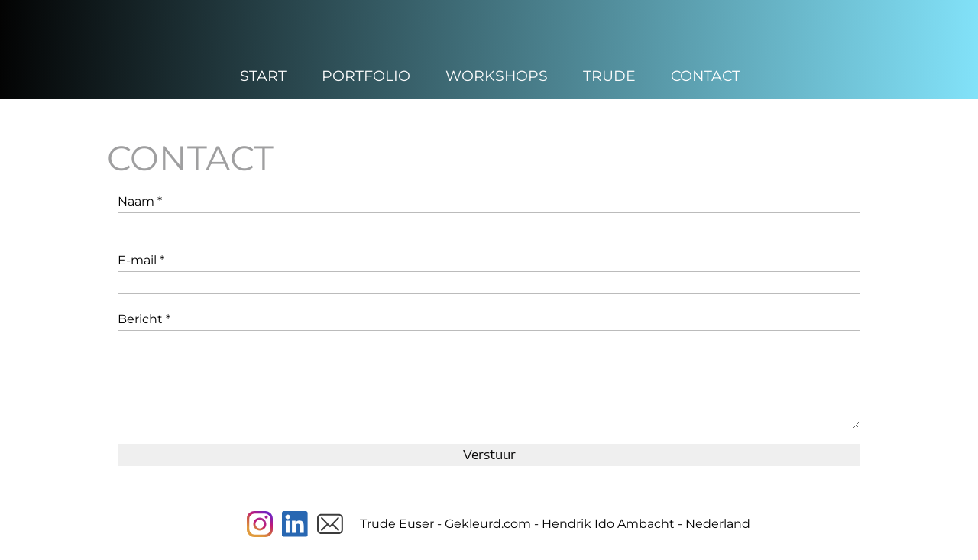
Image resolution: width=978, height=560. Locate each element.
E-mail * (141, 260)
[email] (330, 524)
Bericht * (144, 319)
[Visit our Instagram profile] (260, 524)
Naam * (140, 201)
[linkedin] (295, 524)
